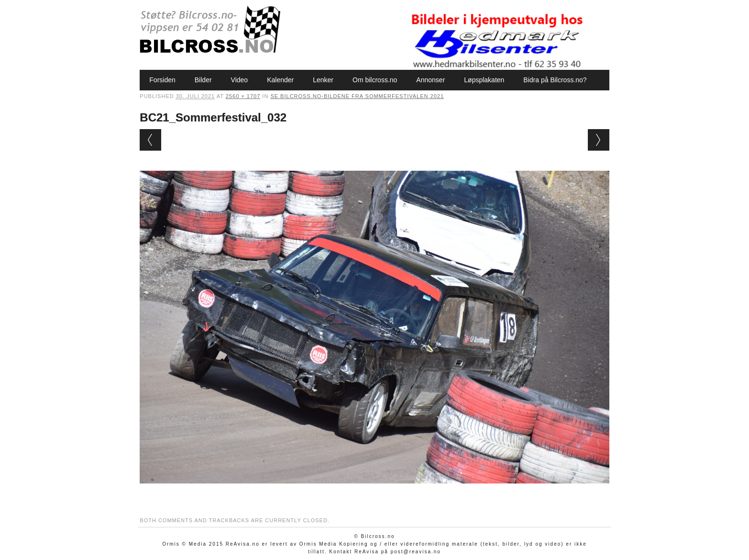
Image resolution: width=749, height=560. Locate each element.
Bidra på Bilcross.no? (555, 80)
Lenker (323, 80)
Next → (599, 140)
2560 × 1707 (243, 96)
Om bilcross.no (375, 80)
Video (240, 80)
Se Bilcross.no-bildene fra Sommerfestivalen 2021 (357, 96)
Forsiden (162, 80)
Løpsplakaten (484, 80)
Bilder (203, 80)
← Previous (150, 140)
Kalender (280, 80)
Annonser (430, 80)
